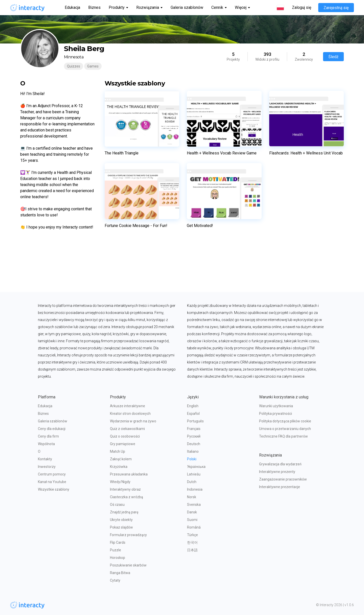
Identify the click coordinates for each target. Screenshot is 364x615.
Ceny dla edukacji (52, 429)
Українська (196, 467)
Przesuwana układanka (129, 474)
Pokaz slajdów (121, 527)
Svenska (194, 505)
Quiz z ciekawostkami (127, 429)
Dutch (192, 482)
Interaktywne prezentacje (280, 487)
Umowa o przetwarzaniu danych (285, 429)
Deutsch (194, 444)
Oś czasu (117, 505)
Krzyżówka (119, 467)
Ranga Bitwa (120, 573)
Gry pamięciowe (123, 444)
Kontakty (45, 459)
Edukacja (72, 7)
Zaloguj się (302, 8)
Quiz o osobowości (125, 436)
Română (194, 527)
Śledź (333, 57)
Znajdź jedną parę (124, 512)
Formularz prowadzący (128, 535)
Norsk (192, 497)
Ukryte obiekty (121, 520)
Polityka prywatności (276, 414)
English (193, 406)
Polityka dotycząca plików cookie (285, 421)
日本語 (192, 550)
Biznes (94, 7)
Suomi (192, 520)
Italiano (193, 451)
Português (195, 421)
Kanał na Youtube (52, 482)
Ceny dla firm (48, 436)
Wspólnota (46, 444)
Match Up (118, 451)
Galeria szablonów (187, 7)
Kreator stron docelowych (130, 414)
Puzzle (116, 550)
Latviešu (194, 474)
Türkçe (192, 535)
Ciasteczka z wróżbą (127, 497)
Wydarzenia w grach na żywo (133, 421)
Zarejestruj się (336, 8)
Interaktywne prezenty (277, 472)
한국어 (192, 542)
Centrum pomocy (52, 474)
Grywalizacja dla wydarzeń (280, 464)
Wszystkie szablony (54, 489)
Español (193, 414)
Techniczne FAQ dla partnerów (283, 436)
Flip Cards (118, 542)
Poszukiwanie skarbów (128, 565)
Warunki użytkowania (276, 406)
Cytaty (115, 580)
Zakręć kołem (121, 459)
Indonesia (195, 489)
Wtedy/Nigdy (120, 482)
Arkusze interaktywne (128, 406)
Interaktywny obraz (125, 489)
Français (194, 429)
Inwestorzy (47, 467)
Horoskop (118, 558)
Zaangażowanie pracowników (283, 479)
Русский (194, 436)
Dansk (192, 512)
